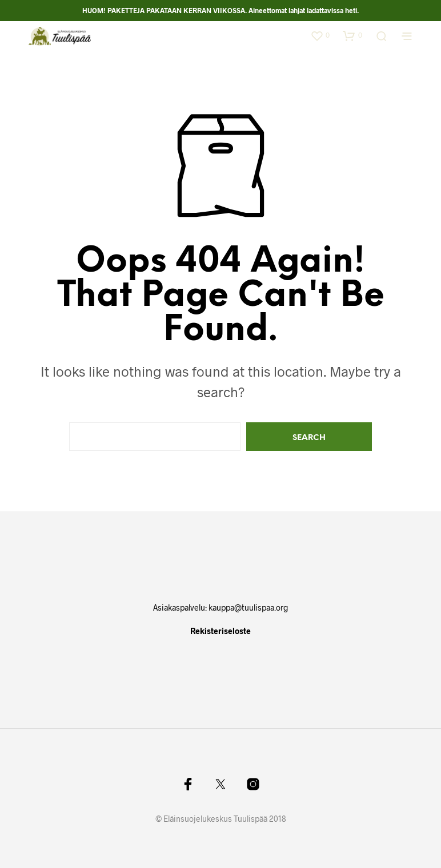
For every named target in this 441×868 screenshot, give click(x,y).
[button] (320, 35)
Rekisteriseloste (220, 631)
